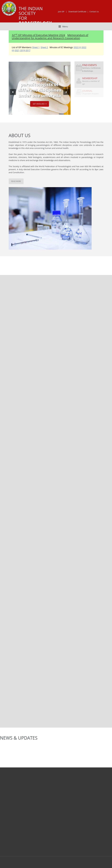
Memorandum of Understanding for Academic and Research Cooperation (50, 37)
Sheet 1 (36, 47)
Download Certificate (77, 11)
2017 (28, 50)
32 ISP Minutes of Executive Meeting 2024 (38, 35)
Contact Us (94, 11)
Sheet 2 (44, 47)
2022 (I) (77, 47)
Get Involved (39, 103)
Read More (16, 181)
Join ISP (61, 11)
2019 (23, 50)
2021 (17, 50)
